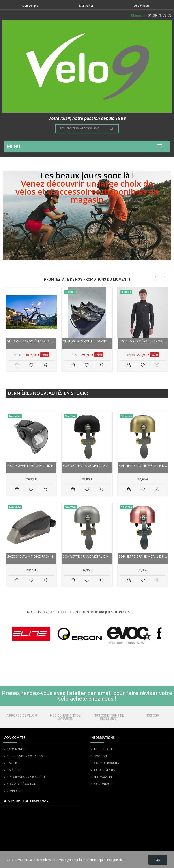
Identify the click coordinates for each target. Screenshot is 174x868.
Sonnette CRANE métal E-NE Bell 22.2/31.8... (143, 556)
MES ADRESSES (12, 770)
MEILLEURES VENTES (103, 770)
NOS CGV (152, 715)
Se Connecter (142, 6)
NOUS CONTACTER (102, 784)
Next (165, 277)
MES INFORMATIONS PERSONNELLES (26, 777)
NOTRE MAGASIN (101, 777)
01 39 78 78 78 (160, 15)
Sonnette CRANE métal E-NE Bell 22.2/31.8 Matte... (87, 556)
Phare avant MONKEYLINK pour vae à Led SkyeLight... (31, 466)
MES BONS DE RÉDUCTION (20, 784)
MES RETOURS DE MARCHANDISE (24, 756)
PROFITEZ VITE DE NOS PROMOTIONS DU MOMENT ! (87, 279)
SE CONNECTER (13, 791)
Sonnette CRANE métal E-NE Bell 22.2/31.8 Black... (87, 466)
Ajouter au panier (73, 365)
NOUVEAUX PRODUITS (105, 763)
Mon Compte (30, 6)
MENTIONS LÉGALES (103, 749)
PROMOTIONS (99, 756)
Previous (156, 277)
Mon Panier (86, 6)
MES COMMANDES (15, 749)
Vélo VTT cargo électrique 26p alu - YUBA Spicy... (31, 341)
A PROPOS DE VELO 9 (22, 715)
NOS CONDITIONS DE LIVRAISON (65, 717)
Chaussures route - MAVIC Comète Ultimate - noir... (87, 341)
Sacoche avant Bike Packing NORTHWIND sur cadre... (31, 556)
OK (158, 860)
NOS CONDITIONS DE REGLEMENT (109, 717)
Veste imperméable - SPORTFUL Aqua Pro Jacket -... (143, 341)
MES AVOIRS (11, 763)
